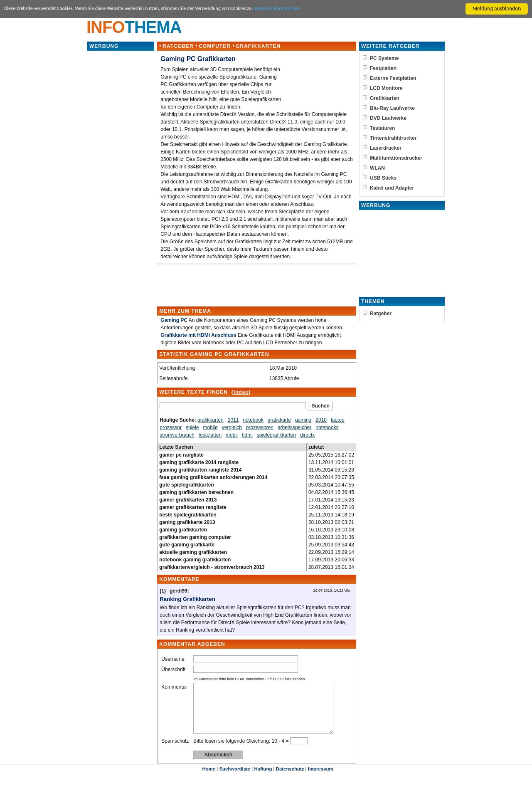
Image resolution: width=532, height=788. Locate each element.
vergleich (232, 427)
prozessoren (260, 427)
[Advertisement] (121, 176)
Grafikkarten (258, 46)
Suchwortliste (235, 779)
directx (307, 435)
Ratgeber (178, 46)
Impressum (321, 779)
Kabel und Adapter (392, 188)
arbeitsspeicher (294, 427)
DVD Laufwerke (388, 118)
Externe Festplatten (393, 78)
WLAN (377, 168)
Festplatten (383, 68)
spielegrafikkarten (276, 435)
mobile (210, 427)
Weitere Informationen (314, 9)
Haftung (263, 779)
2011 (233, 420)
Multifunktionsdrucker (396, 158)
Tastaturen (382, 128)
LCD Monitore (386, 88)
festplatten (210, 435)
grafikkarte (279, 420)
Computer (215, 46)
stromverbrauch (177, 435)
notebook (253, 420)
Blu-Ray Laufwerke (392, 108)
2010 (321, 420)
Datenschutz (290, 779)
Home (209, 779)
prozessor (171, 427)
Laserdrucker (386, 148)
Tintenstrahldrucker (393, 138)
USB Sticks (383, 178)
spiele (192, 427)
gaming (303, 420)
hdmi (247, 435)
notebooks (327, 427)
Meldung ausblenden (497, 9)
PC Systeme (384, 58)
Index (241, 392)
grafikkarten (211, 420)
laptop (338, 420)
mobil (232, 435)
